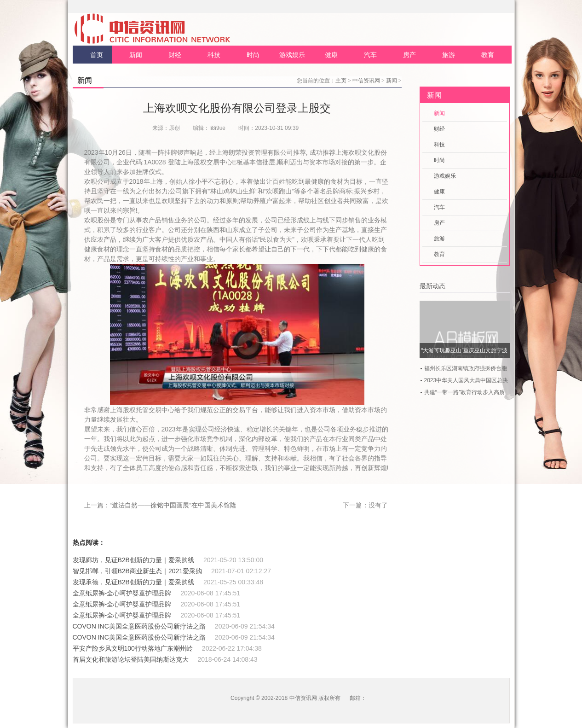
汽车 (370, 55)
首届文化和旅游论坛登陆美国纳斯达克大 (131, 659)
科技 (214, 55)
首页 (97, 55)
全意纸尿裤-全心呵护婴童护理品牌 (122, 593)
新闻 (136, 55)
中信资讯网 (366, 81)
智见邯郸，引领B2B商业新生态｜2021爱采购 (138, 571)
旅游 (449, 55)
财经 (175, 55)
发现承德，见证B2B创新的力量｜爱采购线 (133, 582)
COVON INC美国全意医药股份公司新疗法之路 (139, 626)
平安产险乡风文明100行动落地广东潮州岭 (133, 648)
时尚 (253, 55)
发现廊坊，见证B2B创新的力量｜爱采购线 (133, 560)
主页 (341, 81)
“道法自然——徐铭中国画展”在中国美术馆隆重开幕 (183, 505)
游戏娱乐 (292, 55)
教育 (488, 55)
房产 (409, 55)
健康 (331, 55)
